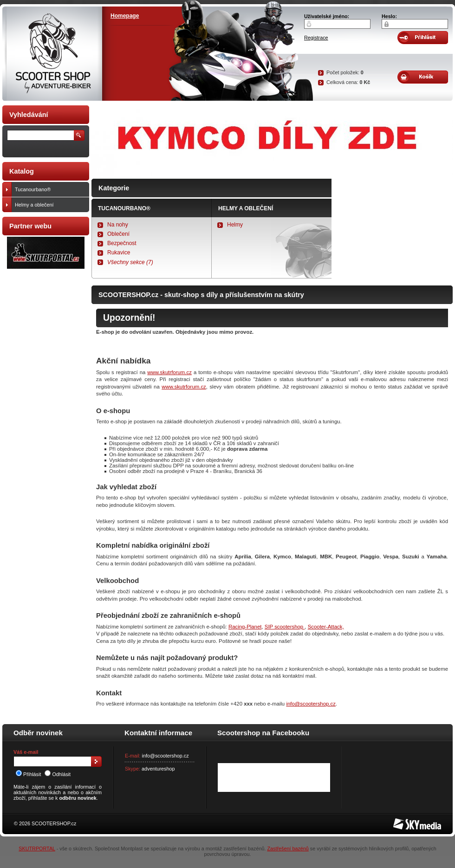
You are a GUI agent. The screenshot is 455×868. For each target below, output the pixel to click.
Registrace (316, 38)
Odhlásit (58, 774)
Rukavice (119, 253)
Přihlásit (28, 774)
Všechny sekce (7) (130, 262)
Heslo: (389, 16)
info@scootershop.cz (311, 704)
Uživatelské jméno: (327, 16)
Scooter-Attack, (326, 627)
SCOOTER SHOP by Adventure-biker (52, 54)
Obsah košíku (423, 77)
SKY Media (406, 821)
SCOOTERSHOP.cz (54, 823)
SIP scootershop (285, 627)
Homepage (125, 16)
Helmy (235, 225)
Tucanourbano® (124, 208)
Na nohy (118, 225)
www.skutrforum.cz (169, 372)
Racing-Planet (245, 627)
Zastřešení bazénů (288, 849)
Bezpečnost (122, 243)
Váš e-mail (26, 752)
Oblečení (118, 234)
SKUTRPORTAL (37, 849)
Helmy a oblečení (246, 208)
